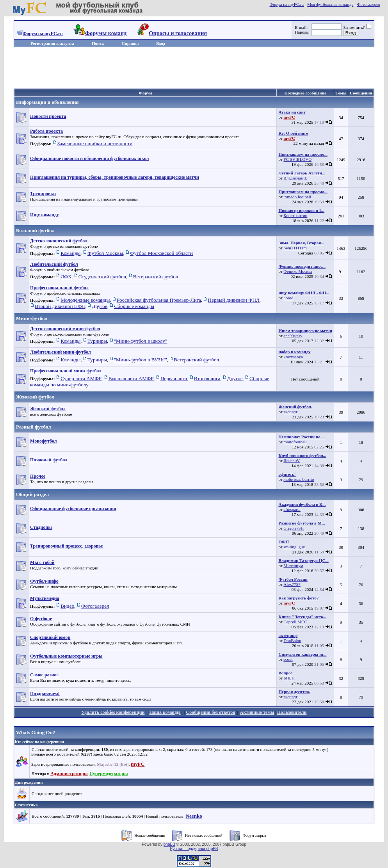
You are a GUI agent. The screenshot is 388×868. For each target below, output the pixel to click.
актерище (288, 635)
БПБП (289, 678)
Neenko (194, 816)
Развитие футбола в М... (302, 523)
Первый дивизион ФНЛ (234, 300)
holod (288, 298)
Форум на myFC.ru (287, 4)
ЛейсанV (292, 461)
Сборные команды (134, 306)
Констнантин (295, 215)
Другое (100, 306)
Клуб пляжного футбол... (302, 455)
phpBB (169, 844)
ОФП (284, 542)
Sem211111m (295, 248)
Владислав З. (295, 178)
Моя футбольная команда (330, 4)
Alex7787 (292, 584)
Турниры (97, 341)
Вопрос (285, 673)
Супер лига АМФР (81, 378)
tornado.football (297, 197)
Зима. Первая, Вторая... (301, 243)
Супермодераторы (109, 774)
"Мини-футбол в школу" (141, 341)
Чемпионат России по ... (301, 437)
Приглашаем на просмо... (303, 154)
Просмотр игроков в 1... (301, 210)
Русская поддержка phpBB (194, 849)
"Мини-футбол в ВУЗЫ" (141, 360)
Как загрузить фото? (298, 598)
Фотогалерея (368, 4)
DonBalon (292, 640)
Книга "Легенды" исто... (302, 617)
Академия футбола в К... (302, 504)
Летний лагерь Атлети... (302, 173)
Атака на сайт (292, 112)
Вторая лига (207, 378)
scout (288, 659)
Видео (67, 606)
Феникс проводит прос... (302, 266)
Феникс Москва (298, 271)
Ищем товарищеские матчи (305, 331)
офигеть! (287, 474)
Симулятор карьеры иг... (302, 654)
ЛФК (66, 277)
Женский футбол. (295, 407)
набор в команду (294, 352)
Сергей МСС (295, 622)
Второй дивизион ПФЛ (60, 306)
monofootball (295, 442)
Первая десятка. (294, 692)
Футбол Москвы (105, 253)
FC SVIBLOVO (297, 159)
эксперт (290, 412)
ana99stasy (293, 336)
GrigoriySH (294, 528)
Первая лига (174, 378)
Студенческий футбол (102, 277)
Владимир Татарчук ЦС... (303, 560)
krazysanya (293, 357)
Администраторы (69, 774)
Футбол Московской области (161, 253)
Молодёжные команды (85, 300)
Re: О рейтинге (293, 133)
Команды (70, 253)
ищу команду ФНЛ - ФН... (304, 293)
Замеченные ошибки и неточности (95, 143)
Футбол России (293, 579)
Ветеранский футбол (156, 277)
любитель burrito (299, 479)
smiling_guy (294, 547)
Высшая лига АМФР (131, 378)
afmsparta (292, 509)
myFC (289, 117)
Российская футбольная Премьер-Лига (159, 300)
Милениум (293, 566)
